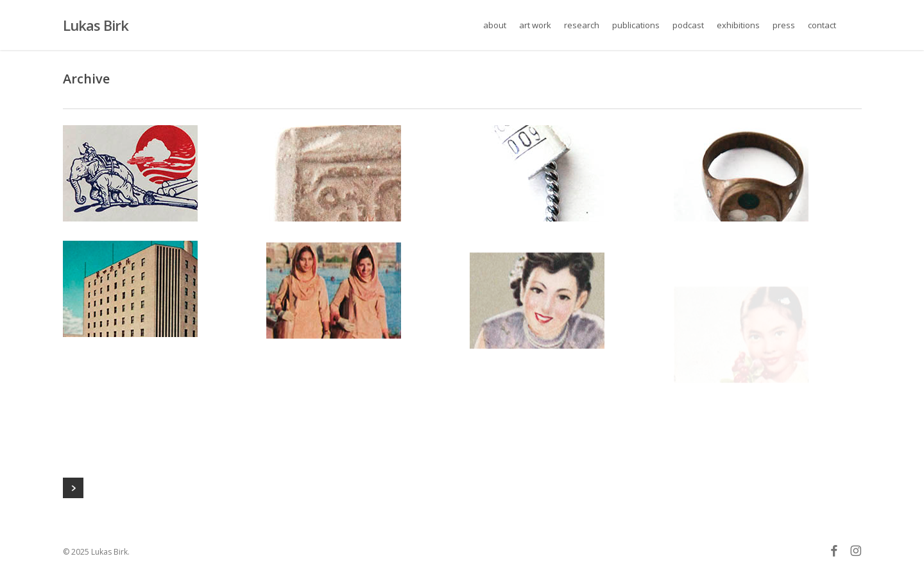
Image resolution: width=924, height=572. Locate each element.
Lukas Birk (96, 25)
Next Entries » (73, 488)
